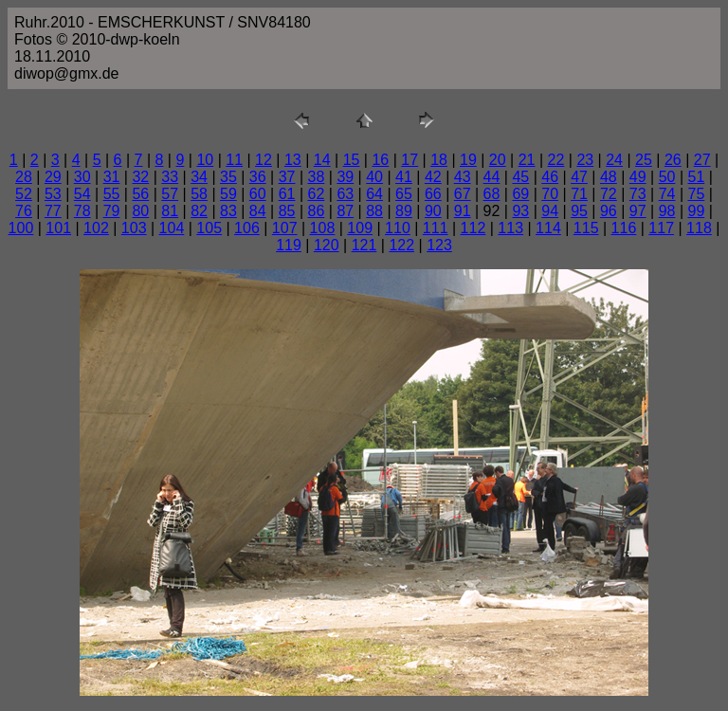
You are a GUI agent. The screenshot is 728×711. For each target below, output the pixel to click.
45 (520, 177)
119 (289, 245)
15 (352, 160)
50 (667, 177)
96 (609, 211)
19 (468, 160)
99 (697, 211)
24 (614, 160)
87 (345, 211)
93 (520, 211)
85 (287, 211)
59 (228, 194)
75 (697, 194)
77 (53, 211)
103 (134, 228)
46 (550, 177)
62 (317, 194)
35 (228, 177)
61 (287, 194)
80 (140, 211)
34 (199, 177)
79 (112, 211)
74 (667, 194)
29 (53, 177)
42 (433, 177)
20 (498, 160)
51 (697, 177)
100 (21, 228)
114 (548, 228)
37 (287, 177)
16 (380, 160)
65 (404, 194)
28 (24, 177)
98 (667, 211)
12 (264, 160)
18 (439, 160)
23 (585, 160)
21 (527, 160)
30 (82, 177)
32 (140, 177)
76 (24, 211)
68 (492, 194)
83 (228, 211)
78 (82, 211)
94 (550, 211)
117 (661, 228)
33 (170, 177)
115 (586, 228)
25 (644, 160)
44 (492, 177)
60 (258, 194)
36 (258, 177)
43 (463, 177)
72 (609, 194)
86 (317, 211)
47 (579, 177)
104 (172, 228)
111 (436, 228)
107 (285, 228)
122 (401, 245)
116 (624, 228)
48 (609, 177)
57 (170, 194)
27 (702, 160)
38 (317, 177)
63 (345, 194)
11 (234, 160)
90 (433, 211)
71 (579, 194)
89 (404, 211)
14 (322, 160)
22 (556, 160)
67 (463, 194)
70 (550, 194)
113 (510, 228)
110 (398, 228)
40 (374, 177)
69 (520, 194)
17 (409, 160)
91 (463, 211)
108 (323, 228)
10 (205, 160)
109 (360, 228)
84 (258, 211)
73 (638, 194)
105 (209, 228)
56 (140, 194)
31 (112, 177)
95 (579, 211)
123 (439, 245)
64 (374, 194)
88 (374, 211)
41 (404, 177)
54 (82, 194)
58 (199, 194)
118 (699, 228)
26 (673, 160)
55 (112, 194)
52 (24, 194)
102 (96, 228)
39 (345, 177)
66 (433, 194)
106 (247, 228)
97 (638, 211)
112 (473, 228)
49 (638, 177)
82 (199, 211)
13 (293, 160)
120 (327, 245)
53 (53, 194)
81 (170, 211)
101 (58, 228)
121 (364, 245)
